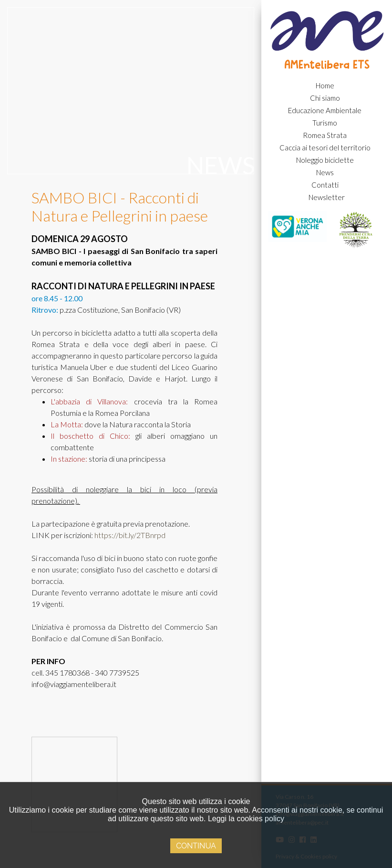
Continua (196, 846)
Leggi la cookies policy (246, 819)
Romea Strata (325, 135)
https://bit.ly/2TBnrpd (130, 535)
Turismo (325, 123)
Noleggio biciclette (325, 160)
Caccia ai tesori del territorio (325, 148)
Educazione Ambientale (325, 110)
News (325, 172)
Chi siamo (325, 98)
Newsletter (327, 197)
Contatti (325, 185)
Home (325, 85)
